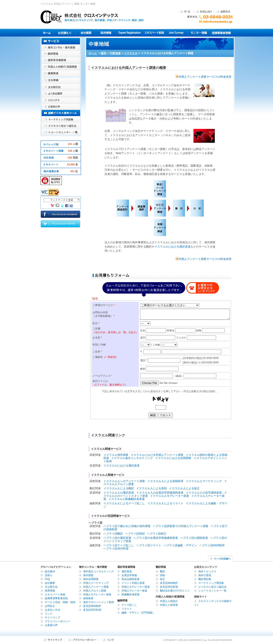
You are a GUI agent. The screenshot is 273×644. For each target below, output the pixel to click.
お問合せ (223, 11)
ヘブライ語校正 (157, 534)
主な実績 (61, 81)
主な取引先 (61, 87)
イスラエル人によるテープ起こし (124, 503)
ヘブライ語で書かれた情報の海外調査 (127, 526)
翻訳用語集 (205, 579)
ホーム (93, 53)
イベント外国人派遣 (133, 583)
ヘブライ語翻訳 (113, 534)
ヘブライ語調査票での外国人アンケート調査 (181, 526)
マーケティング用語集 (61, 119)
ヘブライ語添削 (135, 534)
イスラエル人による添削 (152, 488)
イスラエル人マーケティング (204, 481)
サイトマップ (52, 618)
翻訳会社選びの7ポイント (175, 591)
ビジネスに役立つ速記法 (61, 126)
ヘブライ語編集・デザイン (180, 545)
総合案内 (50, 571)
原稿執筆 (88, 598)
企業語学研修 (129, 575)
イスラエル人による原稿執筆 (165, 481)
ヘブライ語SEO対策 (116, 549)
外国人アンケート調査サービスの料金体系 (204, 77)
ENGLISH (204, 11)
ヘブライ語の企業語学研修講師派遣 (156, 538)
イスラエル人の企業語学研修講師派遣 (160, 493)
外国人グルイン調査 (95, 591)
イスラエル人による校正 (184, 488)
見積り (65, 33)
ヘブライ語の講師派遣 (194, 538)
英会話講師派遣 (131, 579)
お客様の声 (61, 107)
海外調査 (88, 575)
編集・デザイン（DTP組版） (138, 613)
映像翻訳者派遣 (131, 594)
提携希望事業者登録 (56, 598)
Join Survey (176, 33)
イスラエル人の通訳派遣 (119, 493)
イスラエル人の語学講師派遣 (204, 493)
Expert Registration (130, 33)
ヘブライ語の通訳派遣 (117, 538)
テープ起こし (129, 605)
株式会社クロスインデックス (92, 17)
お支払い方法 (52, 610)
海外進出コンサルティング (99, 571)
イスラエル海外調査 (116, 455)
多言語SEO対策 (92, 610)
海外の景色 (205, 575)
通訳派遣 (127, 571)
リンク (49, 614)
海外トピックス (61, 100)
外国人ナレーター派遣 (134, 591)
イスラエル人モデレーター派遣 (170, 496)
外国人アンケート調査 (96, 587)
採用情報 (106, 33)
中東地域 (115, 53)
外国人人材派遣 (169, 605)
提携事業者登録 (221, 33)
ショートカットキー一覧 (61, 132)
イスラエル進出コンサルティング (132, 458)
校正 (163, 579)
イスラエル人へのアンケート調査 (124, 481)
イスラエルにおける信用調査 (173, 458)
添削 (163, 575)
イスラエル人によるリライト (165, 503)
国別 (103, 53)
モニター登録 (199, 33)
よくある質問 (61, 94)
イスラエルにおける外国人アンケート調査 (157, 455)
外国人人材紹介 (169, 601)
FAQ (47, 579)
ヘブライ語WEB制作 (212, 545)
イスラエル (131, 53)
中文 (185, 11)
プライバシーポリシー (58, 621)
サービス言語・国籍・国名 (60, 602)
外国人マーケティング (96, 583)
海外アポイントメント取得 (99, 602)
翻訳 (163, 571)
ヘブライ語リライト (149, 545)
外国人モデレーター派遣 (97, 594)
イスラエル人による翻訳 (119, 488)
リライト (127, 609)
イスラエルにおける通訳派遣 (172, 247)
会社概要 (86, 33)
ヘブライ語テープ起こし (119, 545)
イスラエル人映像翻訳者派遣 (127, 499)
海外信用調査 (91, 579)
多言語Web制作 (92, 606)
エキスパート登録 (154, 33)
